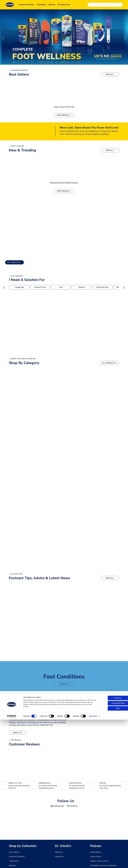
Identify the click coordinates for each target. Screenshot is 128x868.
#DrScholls (72, 807)
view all (110, 74)
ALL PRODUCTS (14, 262)
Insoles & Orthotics (26, 4)
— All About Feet (16, 574)
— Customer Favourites (18, 70)
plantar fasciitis (75, 784)
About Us (17, 733)
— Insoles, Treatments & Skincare (22, 359)
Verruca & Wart (103, 287)
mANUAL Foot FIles (15, 784)
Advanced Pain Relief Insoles (64, 183)
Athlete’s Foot (40, 287)
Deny (112, 857)
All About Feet (64, 4)
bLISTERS (103, 784)
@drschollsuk (57, 807)
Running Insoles (45, 784)
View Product (63, 115)
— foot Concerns (16, 276)
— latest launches (16, 146)
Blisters (82, 287)
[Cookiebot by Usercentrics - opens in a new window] (12, 865)
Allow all (112, 846)
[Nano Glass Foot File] (64, 92)
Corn (61, 287)
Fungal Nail (19, 287)
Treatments (41, 4)
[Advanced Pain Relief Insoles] (64, 168)
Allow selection (112, 852)
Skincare (52, 4)
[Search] (90, 4)
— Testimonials (15, 741)
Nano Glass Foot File (64, 107)
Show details (93, 864)
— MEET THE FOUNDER (17, 697)
